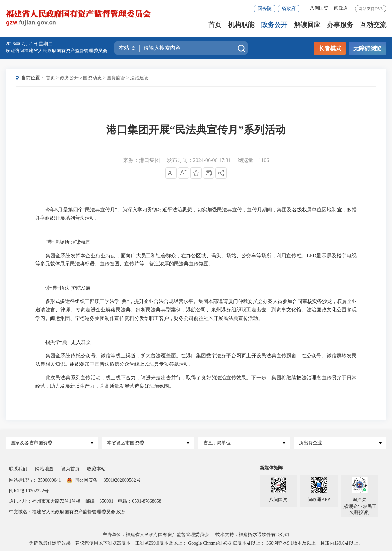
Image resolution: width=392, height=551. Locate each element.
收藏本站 (96, 469)
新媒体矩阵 (271, 468)
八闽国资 (319, 8)
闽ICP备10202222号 (29, 491)
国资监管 (116, 78)
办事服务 (340, 25)
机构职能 (241, 25)
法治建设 (139, 78)
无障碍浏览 (367, 48)
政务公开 (274, 25)
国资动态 (92, 78)
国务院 (265, 8)
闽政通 (341, 8)
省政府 (289, 8)
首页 (215, 25)
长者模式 (330, 48)
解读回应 (307, 25)
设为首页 (70, 469)
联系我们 (18, 469)
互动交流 (373, 25)
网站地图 (44, 469)
